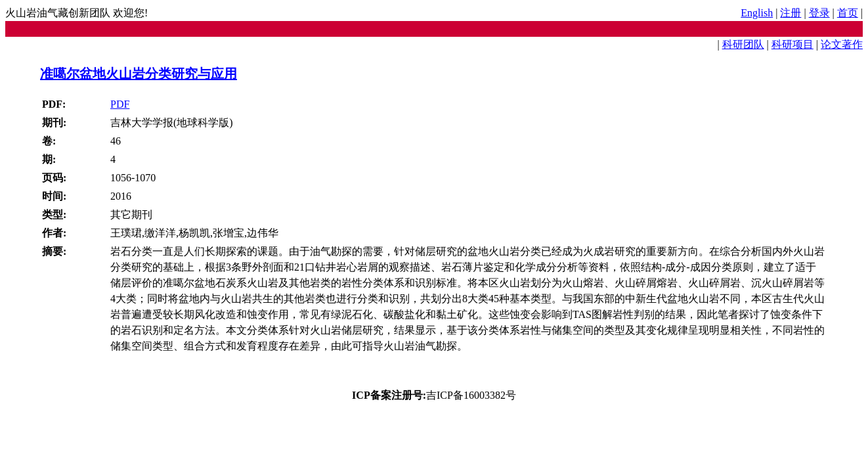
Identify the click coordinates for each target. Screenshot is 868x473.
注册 (791, 13)
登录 (819, 13)
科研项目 (792, 44)
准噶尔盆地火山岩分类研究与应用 (139, 74)
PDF (120, 104)
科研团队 (743, 44)
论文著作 (842, 44)
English (757, 13)
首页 (848, 13)
